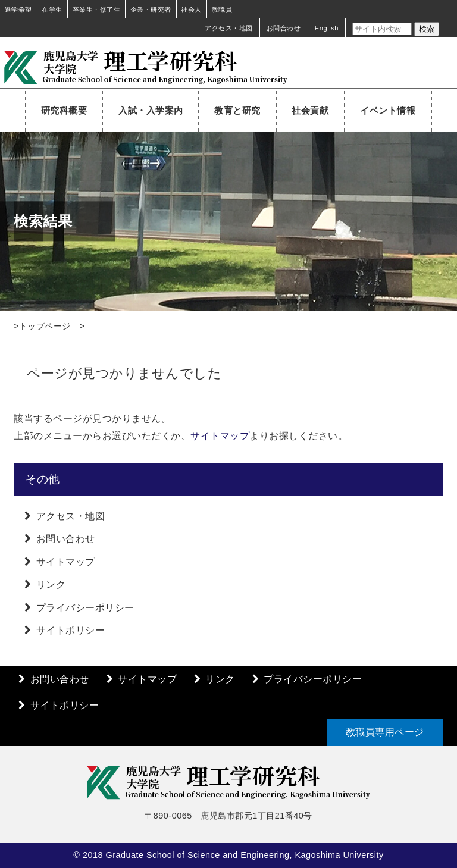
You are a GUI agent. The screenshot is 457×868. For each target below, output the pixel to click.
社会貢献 (310, 110)
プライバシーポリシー (85, 608)
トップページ (45, 326)
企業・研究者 (151, 10)
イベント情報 (388, 110)
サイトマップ (220, 436)
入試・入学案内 (151, 110)
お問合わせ (284, 28)
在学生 (52, 10)
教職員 (222, 10)
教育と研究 (237, 110)
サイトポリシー (71, 630)
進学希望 (18, 10)
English (327, 28)
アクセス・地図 (229, 28)
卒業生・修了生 (97, 10)
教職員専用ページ (385, 732)
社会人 (191, 10)
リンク (51, 585)
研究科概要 (64, 110)
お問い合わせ (66, 539)
